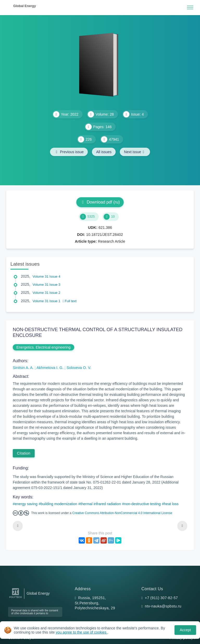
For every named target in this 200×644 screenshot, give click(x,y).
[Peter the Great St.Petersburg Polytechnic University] (15, 598)
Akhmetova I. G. (50, 368)
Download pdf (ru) (100, 202)
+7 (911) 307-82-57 (161, 598)
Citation (24, 453)
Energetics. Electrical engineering (43, 347)
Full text (70, 301)
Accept (185, 630)
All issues (104, 152)
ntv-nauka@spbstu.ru (163, 606)
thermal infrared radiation (101, 504)
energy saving (26, 504)
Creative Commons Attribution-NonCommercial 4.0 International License (122, 513)
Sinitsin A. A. (24, 368)
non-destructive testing (142, 504)
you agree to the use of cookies (82, 632)
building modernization (59, 504)
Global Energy (25, 6)
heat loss (171, 504)
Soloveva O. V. (79, 368)
